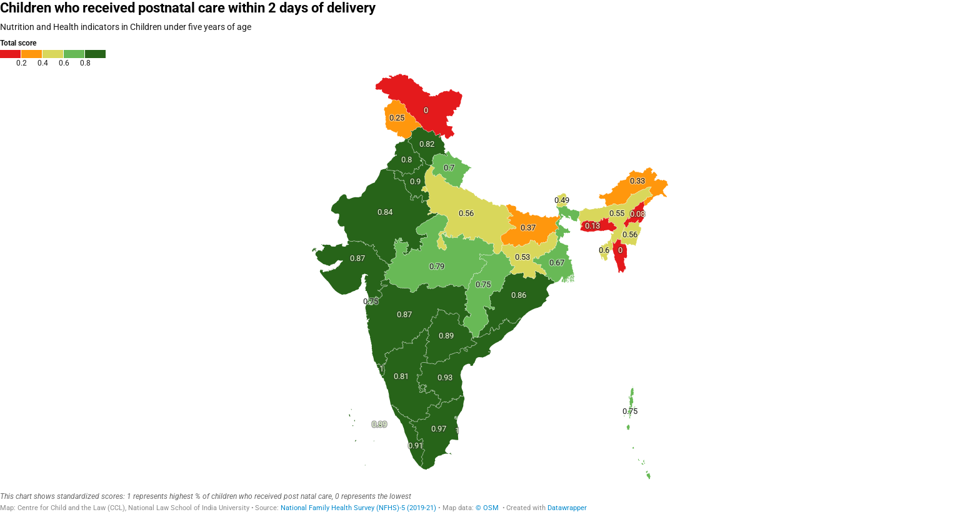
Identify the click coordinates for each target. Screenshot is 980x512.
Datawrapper (567, 508)
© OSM (488, 508)
